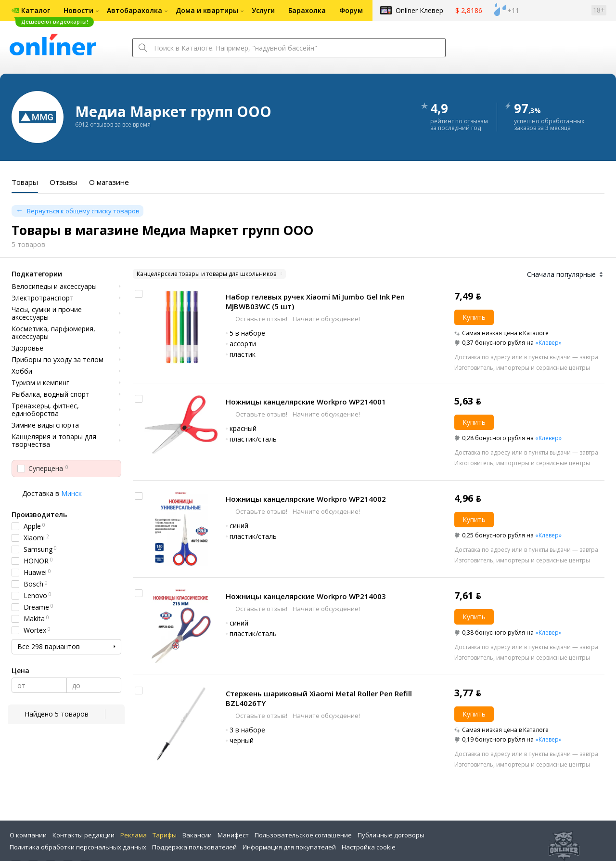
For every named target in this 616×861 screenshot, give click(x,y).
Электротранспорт (43, 298)
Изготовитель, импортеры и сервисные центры (522, 368)
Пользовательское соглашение (303, 835)
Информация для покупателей (289, 847)
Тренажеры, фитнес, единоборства (45, 410)
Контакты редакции (83, 835)
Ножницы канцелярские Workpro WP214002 (306, 499)
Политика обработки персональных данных (78, 847)
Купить (474, 317)
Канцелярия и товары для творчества (54, 441)
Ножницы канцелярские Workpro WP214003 (306, 596)
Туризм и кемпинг (40, 383)
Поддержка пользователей (194, 847)
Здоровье (27, 348)
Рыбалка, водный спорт (51, 394)
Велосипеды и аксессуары (54, 287)
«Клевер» (548, 343)
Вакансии (197, 835)
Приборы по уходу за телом (58, 360)
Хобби (22, 371)
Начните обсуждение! (326, 319)
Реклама (134, 835)
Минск (71, 493)
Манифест (233, 835)
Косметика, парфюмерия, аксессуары (53, 333)
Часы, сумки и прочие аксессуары (47, 313)
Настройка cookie (369, 847)
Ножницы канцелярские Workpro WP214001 (306, 402)
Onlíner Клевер (419, 10)
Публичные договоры (391, 835)
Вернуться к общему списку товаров (83, 211)
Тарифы (165, 835)
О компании (28, 835)
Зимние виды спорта (45, 425)
